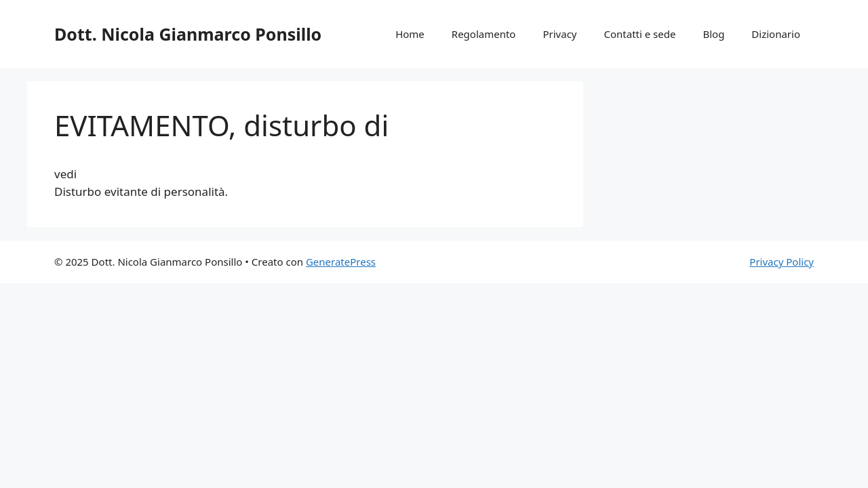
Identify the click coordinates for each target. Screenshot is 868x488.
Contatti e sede (639, 34)
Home (410, 34)
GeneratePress (341, 262)
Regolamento (484, 34)
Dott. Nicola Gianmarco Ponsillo (188, 34)
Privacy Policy (782, 262)
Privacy (559, 34)
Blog (713, 34)
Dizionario (776, 34)
